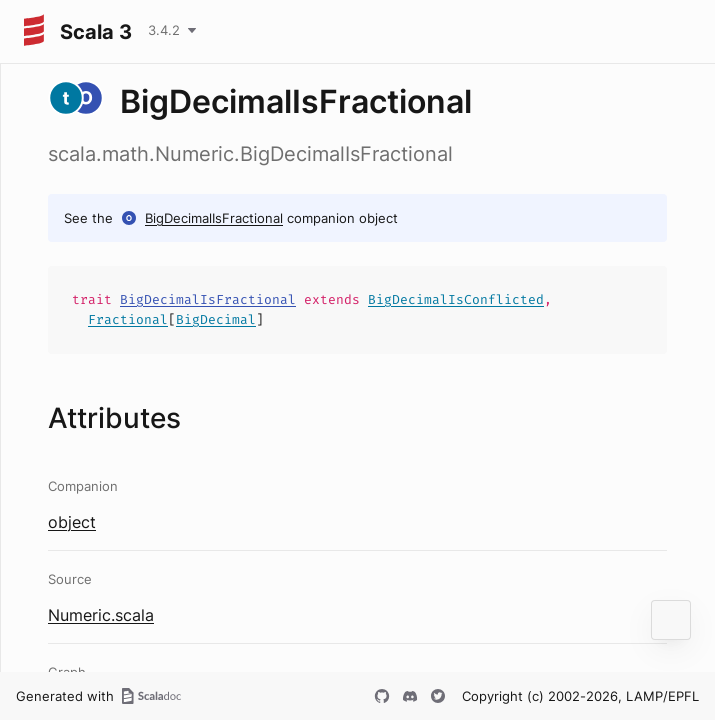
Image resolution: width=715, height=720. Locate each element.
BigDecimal (216, 319)
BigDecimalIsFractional (214, 218)
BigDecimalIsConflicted (456, 299)
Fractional (128, 319)
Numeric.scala (101, 615)
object (72, 522)
